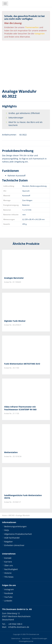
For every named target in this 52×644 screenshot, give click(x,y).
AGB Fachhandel (12, 538)
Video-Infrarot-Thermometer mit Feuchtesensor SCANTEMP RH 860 (20, 408)
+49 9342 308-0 (15, 624)
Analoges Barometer (14, 278)
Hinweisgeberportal (26, 641)
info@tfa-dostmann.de (19, 627)
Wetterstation (11, 452)
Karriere (8, 562)
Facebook (9, 593)
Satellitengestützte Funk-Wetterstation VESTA (23, 497)
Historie (8, 573)
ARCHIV (11, 515)
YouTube (8, 597)
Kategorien (40, 34)
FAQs (7, 530)
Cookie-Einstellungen (40, 638)
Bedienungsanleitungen (15, 526)
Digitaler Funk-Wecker (15, 321)
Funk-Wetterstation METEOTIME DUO (22, 364)
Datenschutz (16, 638)
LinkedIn (8, 601)
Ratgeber (9, 542)
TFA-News (9, 577)
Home (4, 515)
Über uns (9, 565)
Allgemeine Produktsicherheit (18, 534)
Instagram (9, 589)
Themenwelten (32, 27)
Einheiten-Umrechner (14, 545)
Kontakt (8, 558)
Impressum (26, 638)
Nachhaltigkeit (11, 569)
